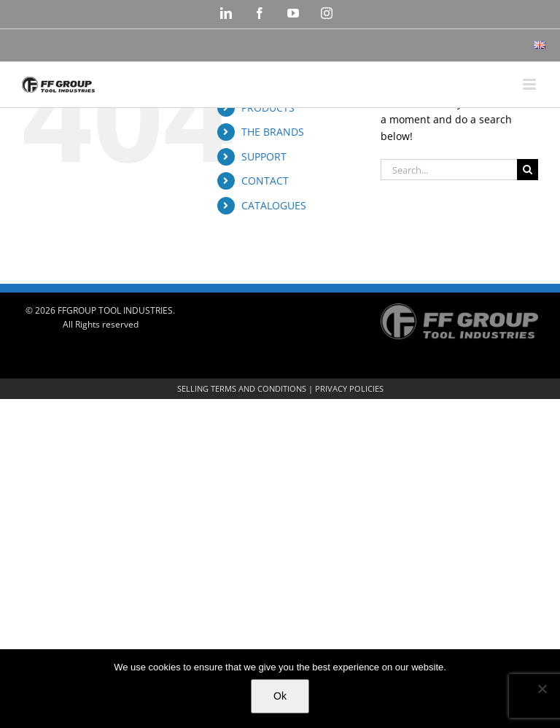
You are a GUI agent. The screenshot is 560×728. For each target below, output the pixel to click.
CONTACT (265, 181)
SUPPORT (264, 156)
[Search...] (449, 170)
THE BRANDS (273, 132)
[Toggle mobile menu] (530, 84)
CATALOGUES (274, 205)
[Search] (528, 170)
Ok (280, 696)
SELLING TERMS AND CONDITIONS (242, 388)
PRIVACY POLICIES (349, 388)
